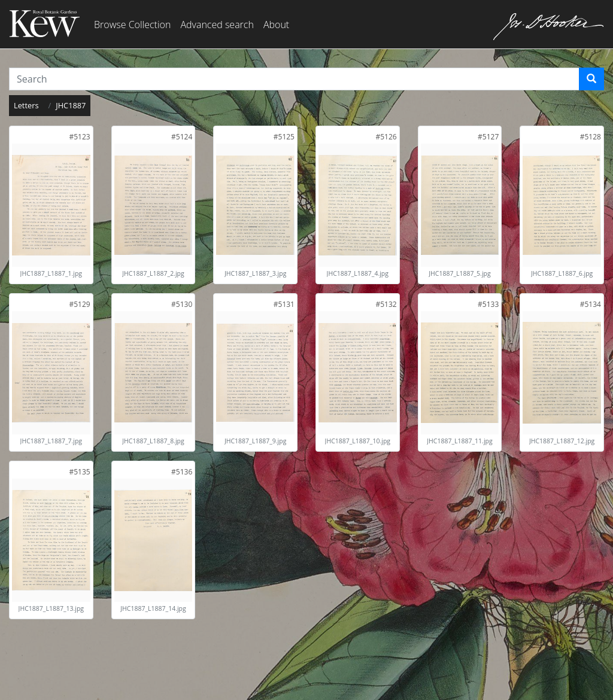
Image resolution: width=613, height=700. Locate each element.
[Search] (591, 79)
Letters (26, 105)
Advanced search (217, 25)
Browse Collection (132, 25)
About (276, 25)
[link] (79, 137)
